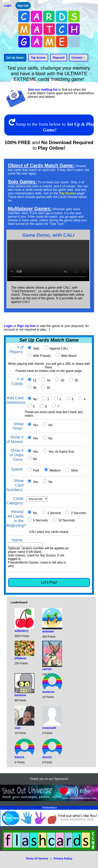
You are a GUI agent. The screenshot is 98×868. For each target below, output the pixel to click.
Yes (35, 425)
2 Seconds (78, 513)
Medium (55, 470)
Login (8, 326)
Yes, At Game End (61, 452)
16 (48, 380)
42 (48, 388)
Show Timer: (18, 426)
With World (68, 356)
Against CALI (58, 348)
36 (34, 388)
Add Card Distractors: (16, 400)
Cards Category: (15, 501)
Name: (18, 540)
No (34, 399)
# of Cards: (18, 381)
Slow (74, 470)
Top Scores (68, 193)
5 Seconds (40, 520)
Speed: (17, 469)
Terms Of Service (37, 858)
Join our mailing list (43, 90)
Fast (36, 470)
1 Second (54, 513)
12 (34, 380)
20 (62, 380)
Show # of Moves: (15, 439)
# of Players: (16, 349)
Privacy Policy (63, 858)
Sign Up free (26, 326)
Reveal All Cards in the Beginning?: (17, 519)
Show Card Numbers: (15, 485)
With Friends (41, 356)
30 (76, 380)
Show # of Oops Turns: (17, 455)
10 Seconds (66, 520)
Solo (36, 348)
